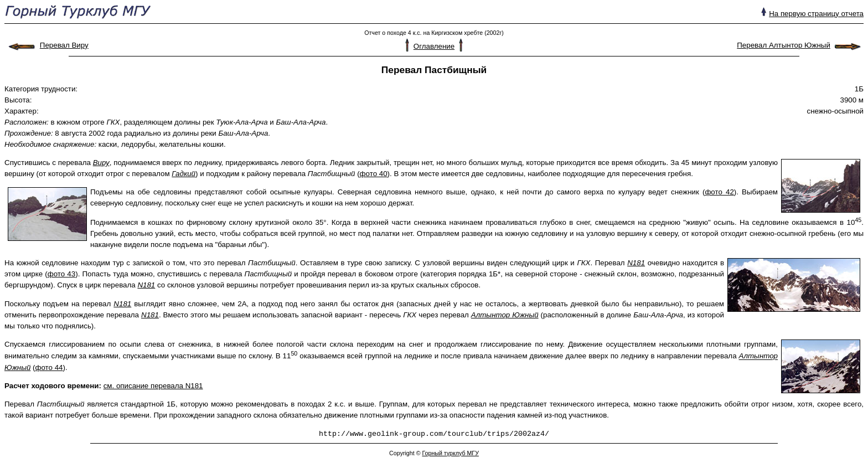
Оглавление (434, 46)
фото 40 (374, 174)
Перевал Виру (64, 45)
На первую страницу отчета (816, 14)
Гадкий (184, 174)
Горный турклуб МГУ (450, 453)
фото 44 (49, 367)
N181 (636, 263)
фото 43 (61, 274)
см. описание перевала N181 (153, 386)
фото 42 (719, 192)
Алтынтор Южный (505, 315)
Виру (101, 163)
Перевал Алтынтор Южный (784, 45)
